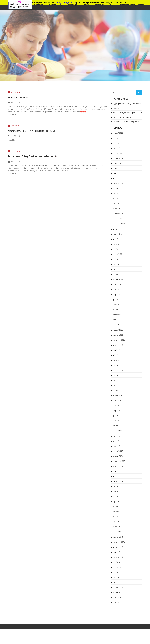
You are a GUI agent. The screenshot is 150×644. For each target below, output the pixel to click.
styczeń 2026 (118, 148)
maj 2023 (116, 310)
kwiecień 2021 (118, 431)
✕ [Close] (147, 314)
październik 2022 (119, 340)
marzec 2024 (117, 259)
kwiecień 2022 (118, 370)
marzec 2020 (117, 497)
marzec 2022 (117, 375)
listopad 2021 (118, 396)
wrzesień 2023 (118, 290)
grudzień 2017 (118, 587)
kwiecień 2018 (118, 567)
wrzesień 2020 (118, 466)
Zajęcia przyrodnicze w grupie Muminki (127, 104)
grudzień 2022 (118, 330)
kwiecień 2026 (118, 133)
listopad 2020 (118, 456)
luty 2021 (116, 441)
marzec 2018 (117, 572)
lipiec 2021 (117, 416)
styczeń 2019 (118, 527)
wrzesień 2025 (118, 168)
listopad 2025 (118, 158)
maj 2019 (116, 507)
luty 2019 (116, 522)
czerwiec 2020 (118, 481)
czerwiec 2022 (118, 360)
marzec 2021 (117, 436)
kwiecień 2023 (118, 315)
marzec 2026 (117, 138)
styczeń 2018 (118, 582)
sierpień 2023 (118, 295)
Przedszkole (16, 92)
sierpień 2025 (118, 173)
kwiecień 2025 (118, 194)
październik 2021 (119, 401)
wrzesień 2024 (118, 229)
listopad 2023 (118, 279)
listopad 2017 (118, 592)
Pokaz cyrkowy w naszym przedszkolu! (127, 113)
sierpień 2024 (118, 234)
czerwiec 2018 (118, 557)
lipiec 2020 (117, 476)
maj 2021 (116, 426)
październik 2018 (119, 542)
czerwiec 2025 (118, 184)
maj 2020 (116, 486)
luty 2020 (116, 502)
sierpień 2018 (118, 552)
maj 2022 (116, 365)
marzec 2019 (117, 517)
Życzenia (116, 108)
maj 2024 (116, 249)
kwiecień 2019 (118, 512)
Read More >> (13, 114)
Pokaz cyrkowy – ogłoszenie (123, 117)
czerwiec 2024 (118, 244)
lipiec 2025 (117, 178)
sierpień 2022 (118, 350)
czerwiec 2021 (118, 421)
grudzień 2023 (118, 274)
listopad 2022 (118, 335)
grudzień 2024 (118, 214)
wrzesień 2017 (118, 603)
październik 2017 (119, 598)
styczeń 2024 (118, 269)
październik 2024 (119, 224)
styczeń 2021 (118, 446)
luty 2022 (116, 380)
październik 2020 (119, 461)
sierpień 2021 (118, 411)
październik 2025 (119, 163)
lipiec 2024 (117, 239)
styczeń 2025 (118, 209)
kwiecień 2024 (118, 254)
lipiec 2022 (117, 355)
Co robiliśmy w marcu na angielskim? (126, 122)
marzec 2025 (117, 199)
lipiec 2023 (117, 300)
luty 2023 (116, 325)
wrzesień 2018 (118, 547)
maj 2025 (116, 189)
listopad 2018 (118, 537)
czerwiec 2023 (118, 305)
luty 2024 (116, 264)
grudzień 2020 (118, 451)
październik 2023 (119, 284)
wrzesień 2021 (118, 406)
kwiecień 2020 (118, 491)
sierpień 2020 (118, 471)
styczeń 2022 (118, 385)
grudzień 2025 (118, 153)
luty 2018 (116, 577)
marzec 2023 (117, 320)
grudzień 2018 (118, 532)
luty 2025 (116, 204)
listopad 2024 (118, 219)
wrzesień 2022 (118, 345)
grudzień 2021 (118, 391)
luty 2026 (116, 143)
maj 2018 (116, 562)
